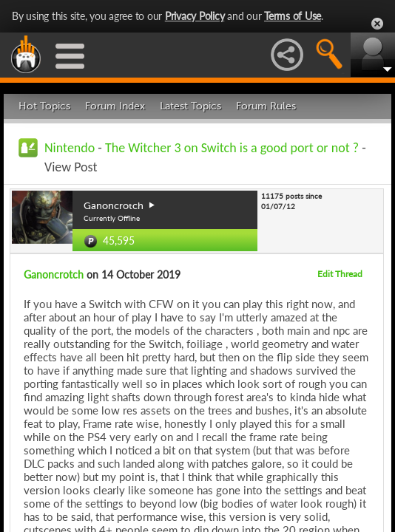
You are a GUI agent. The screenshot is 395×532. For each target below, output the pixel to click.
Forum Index (115, 106)
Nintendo (70, 148)
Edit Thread (340, 274)
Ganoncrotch (54, 274)
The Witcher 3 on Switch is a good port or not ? (232, 148)
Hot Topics (44, 106)
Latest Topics (190, 106)
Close (377, 24)
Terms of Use (293, 16)
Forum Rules (266, 106)
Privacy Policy (195, 16)
